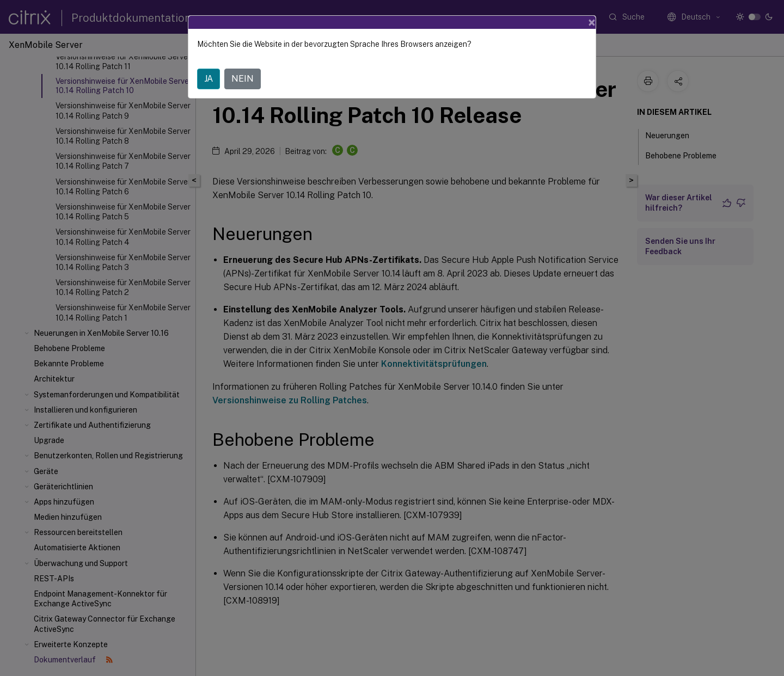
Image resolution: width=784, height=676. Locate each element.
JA (209, 79)
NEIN (243, 79)
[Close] (592, 22)
